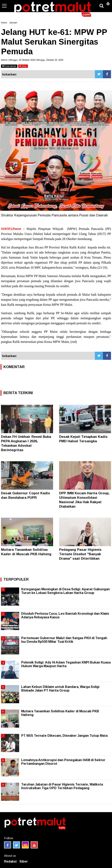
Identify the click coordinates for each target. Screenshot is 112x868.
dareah (13, 23)
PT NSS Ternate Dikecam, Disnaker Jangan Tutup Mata (64, 736)
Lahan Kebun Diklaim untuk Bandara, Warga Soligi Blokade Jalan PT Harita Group (60, 689)
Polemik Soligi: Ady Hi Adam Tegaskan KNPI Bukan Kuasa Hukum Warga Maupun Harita (66, 664)
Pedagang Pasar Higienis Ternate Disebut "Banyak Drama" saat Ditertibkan (80, 554)
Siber (24, 861)
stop (23, 66)
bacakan (9, 66)
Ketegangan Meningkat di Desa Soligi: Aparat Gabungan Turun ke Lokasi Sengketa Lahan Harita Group (65, 591)
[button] (108, 2)
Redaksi (10, 861)
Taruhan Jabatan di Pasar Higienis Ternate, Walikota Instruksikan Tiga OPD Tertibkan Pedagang (62, 786)
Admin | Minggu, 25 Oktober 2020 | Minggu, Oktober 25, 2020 (32, 60)
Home (4, 23)
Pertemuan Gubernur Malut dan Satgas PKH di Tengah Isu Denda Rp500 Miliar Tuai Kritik (64, 640)
